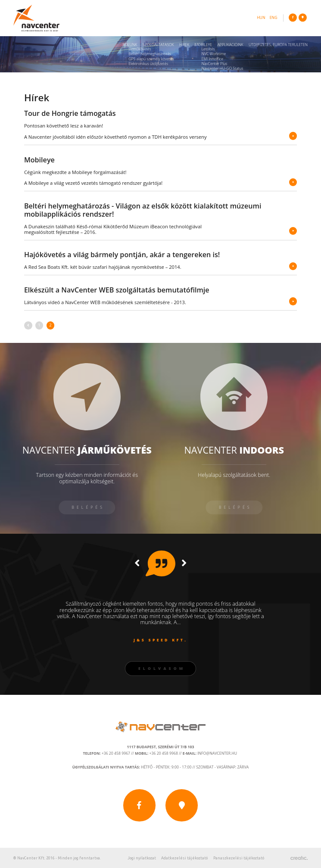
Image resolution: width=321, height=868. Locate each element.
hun (261, 18)
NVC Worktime (214, 54)
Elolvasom (162, 669)
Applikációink (231, 45)
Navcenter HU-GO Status (223, 68)
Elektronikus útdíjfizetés (148, 64)
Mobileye (203, 45)
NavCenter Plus (215, 64)
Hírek (184, 45)
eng (274, 18)
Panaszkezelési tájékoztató (239, 858)
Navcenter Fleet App (219, 73)
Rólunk (130, 45)
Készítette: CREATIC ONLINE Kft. (299, 858)
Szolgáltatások (158, 45)
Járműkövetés (140, 49)
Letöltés (208, 49)
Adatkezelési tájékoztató (184, 858)
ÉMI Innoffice (212, 59)
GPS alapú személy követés (151, 59)
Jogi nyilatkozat (142, 858)
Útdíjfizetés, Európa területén (278, 45)
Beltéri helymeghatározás (150, 54)
